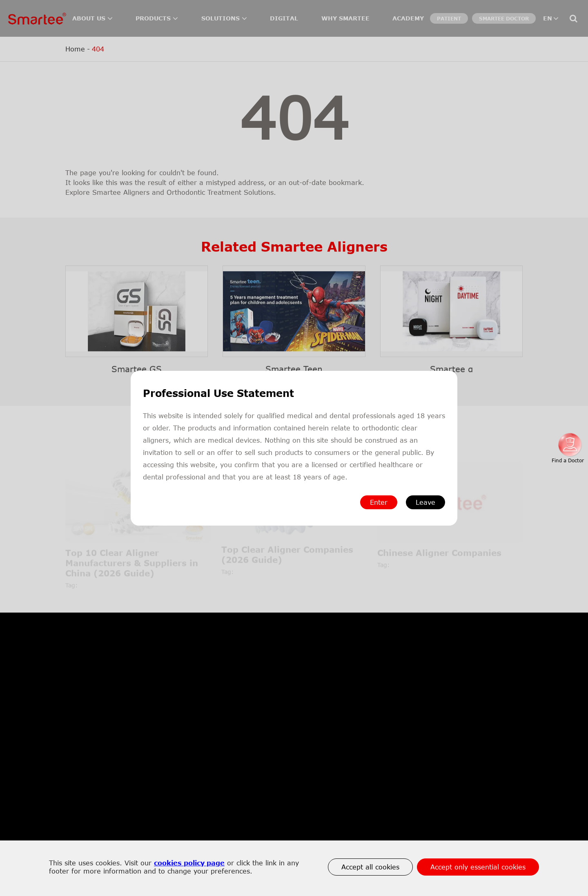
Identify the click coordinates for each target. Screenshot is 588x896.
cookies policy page (189, 863)
